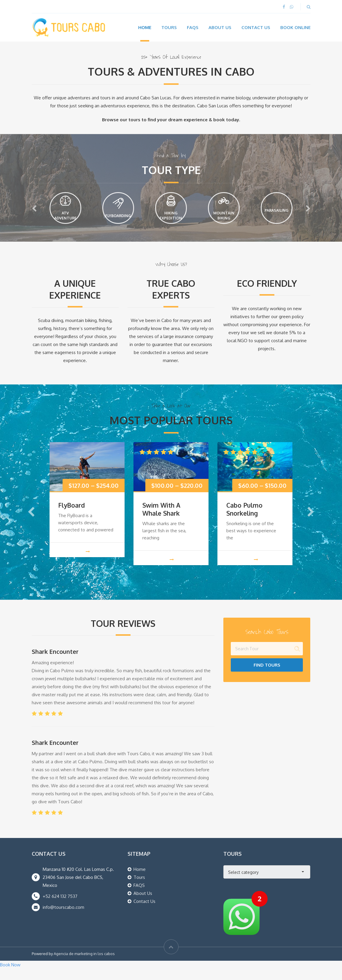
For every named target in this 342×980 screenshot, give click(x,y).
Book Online (295, 27)
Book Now (10, 976)
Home (145, 27)
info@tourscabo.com (63, 918)
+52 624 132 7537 (60, 908)
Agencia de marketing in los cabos (84, 965)
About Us (220, 27)
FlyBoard (71, 516)
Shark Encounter (55, 663)
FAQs (193, 27)
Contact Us (256, 27)
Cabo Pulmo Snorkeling (244, 520)
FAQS (139, 897)
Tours (169, 27)
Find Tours (267, 676)
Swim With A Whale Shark (161, 520)
